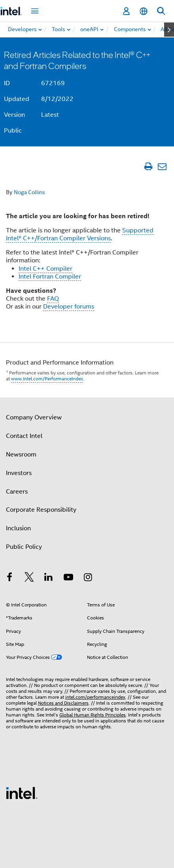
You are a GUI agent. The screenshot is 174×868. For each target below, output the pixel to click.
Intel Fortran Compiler (50, 277)
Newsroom (21, 455)
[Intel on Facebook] (9, 578)
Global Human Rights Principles (93, 715)
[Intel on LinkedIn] (49, 578)
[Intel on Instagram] (88, 578)
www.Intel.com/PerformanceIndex (47, 379)
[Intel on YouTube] (68, 578)
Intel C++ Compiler (45, 269)
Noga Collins (29, 192)
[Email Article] (162, 166)
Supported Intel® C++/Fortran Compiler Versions (80, 234)
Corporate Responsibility (41, 510)
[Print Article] (148, 166)
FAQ (53, 299)
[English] (144, 11)
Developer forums (69, 307)
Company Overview (34, 417)
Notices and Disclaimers (63, 703)
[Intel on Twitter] (29, 578)
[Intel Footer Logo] (22, 793)
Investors (19, 473)
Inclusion (18, 528)
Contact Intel (24, 436)
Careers (17, 492)
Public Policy (24, 547)
